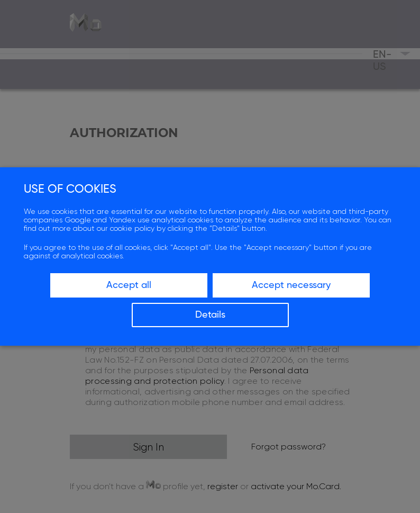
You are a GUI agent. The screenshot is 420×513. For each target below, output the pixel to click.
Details (210, 315)
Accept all (129, 285)
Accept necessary (291, 285)
